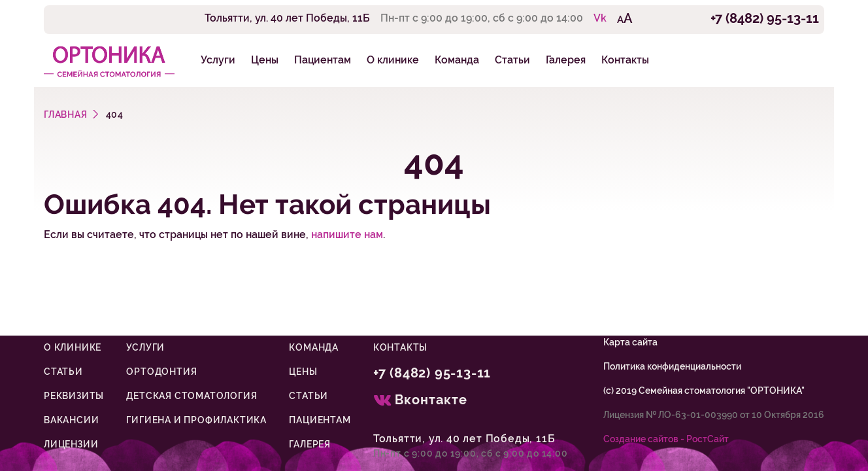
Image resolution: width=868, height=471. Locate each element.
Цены (265, 60)
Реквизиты (74, 396)
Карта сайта (630, 342)
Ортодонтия (161, 372)
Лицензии (71, 444)
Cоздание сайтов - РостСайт (666, 439)
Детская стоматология (192, 396)
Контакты (625, 60)
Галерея (566, 60)
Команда (457, 60)
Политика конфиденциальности (672, 366)
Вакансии (71, 420)
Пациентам (323, 60)
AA (625, 18)
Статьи (512, 60)
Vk (600, 18)
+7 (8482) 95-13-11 (765, 18)
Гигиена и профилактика (196, 420)
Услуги (218, 60)
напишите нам (347, 235)
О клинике (393, 60)
